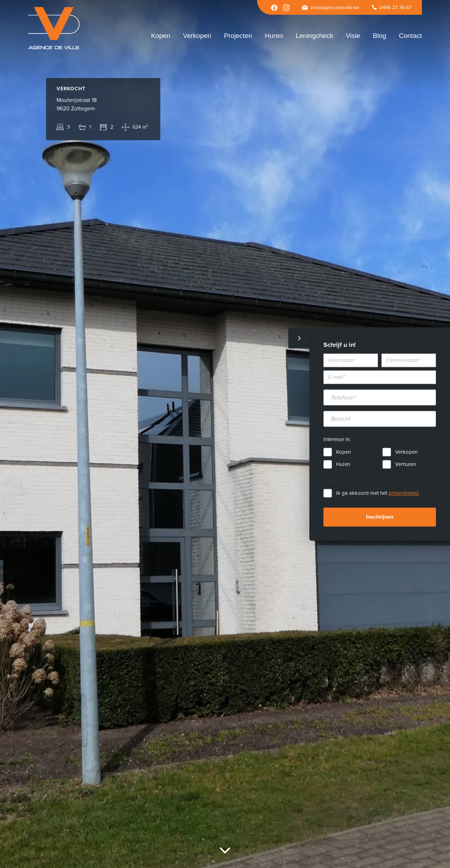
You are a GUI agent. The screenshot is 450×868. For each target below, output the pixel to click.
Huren (343, 465)
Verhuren (406, 465)
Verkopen (406, 452)
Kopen (343, 452)
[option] (225, 434)
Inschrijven (380, 517)
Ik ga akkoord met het (377, 493)
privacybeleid (404, 493)
